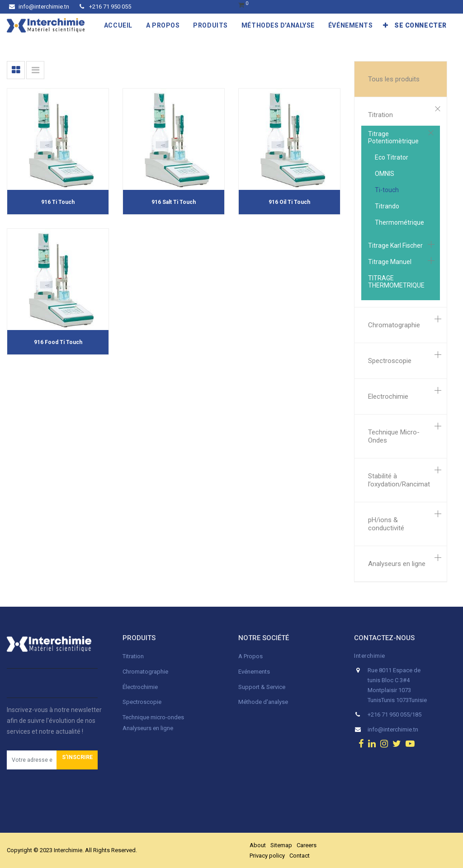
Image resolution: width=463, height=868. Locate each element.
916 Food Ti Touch (58, 342)
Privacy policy (267, 856)
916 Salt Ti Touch (174, 202)
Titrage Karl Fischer (395, 245)
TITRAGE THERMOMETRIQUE (396, 282)
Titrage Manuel (390, 262)
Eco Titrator (392, 157)
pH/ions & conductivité (386, 524)
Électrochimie (140, 687)
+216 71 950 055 (105, 7)
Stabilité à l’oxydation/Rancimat (399, 480)
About (258, 845)
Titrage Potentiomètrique (393, 137)
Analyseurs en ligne (397, 564)
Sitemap (281, 845)
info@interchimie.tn (39, 7)
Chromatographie (394, 325)
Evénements (254, 672)
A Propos (251, 656)
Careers (307, 845)
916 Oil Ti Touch (289, 202)
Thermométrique (399, 222)
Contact (300, 856)
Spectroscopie (390, 361)
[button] (386, 25)
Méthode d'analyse (263, 702)
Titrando (387, 206)
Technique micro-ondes (153, 717)
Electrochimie (388, 396)
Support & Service (262, 687)
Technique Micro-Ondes (394, 436)
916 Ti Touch (58, 202)
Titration (380, 115)
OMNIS (385, 174)
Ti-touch (387, 190)
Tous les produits (394, 79)
